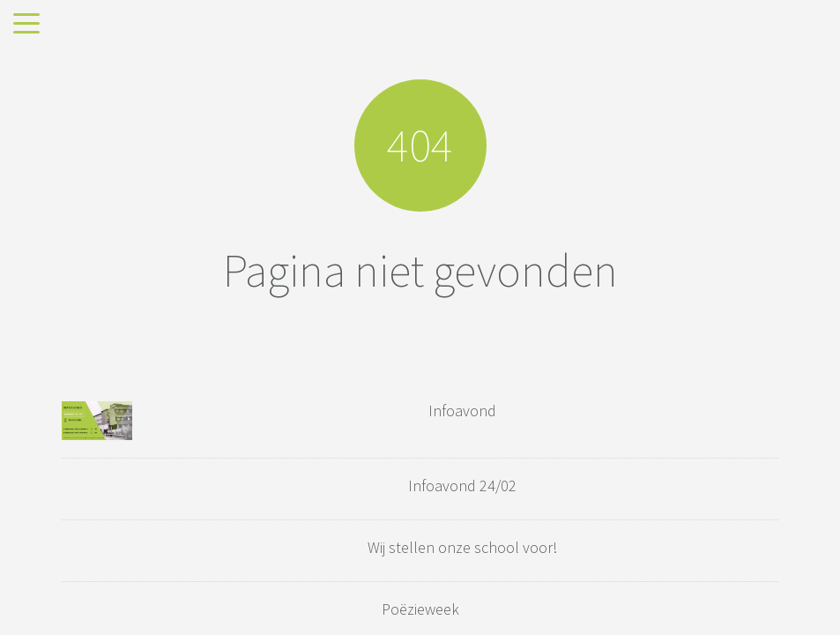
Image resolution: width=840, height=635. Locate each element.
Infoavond (462, 411)
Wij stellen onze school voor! (462, 547)
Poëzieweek (420, 609)
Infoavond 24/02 (462, 486)
